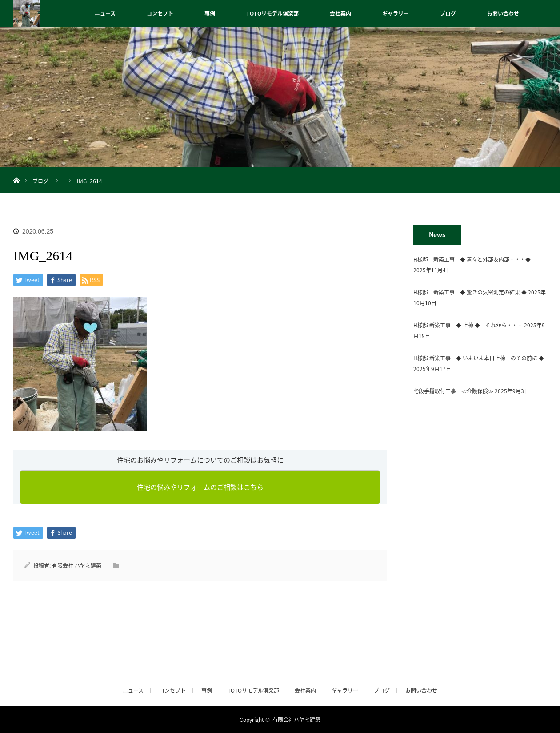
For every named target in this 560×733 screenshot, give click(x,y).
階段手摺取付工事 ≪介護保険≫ (453, 391)
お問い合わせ (503, 13)
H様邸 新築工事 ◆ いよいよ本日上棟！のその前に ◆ (479, 358)
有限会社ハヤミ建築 (296, 720)
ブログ (448, 13)
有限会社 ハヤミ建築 (77, 565)
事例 (210, 13)
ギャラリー (396, 13)
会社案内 (340, 13)
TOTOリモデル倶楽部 (272, 13)
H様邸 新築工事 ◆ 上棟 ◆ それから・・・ (468, 325)
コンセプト (160, 13)
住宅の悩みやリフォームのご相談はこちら (200, 487)
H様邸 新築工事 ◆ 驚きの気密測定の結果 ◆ (470, 292)
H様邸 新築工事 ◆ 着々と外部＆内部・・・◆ (475, 259)
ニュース (105, 13)
